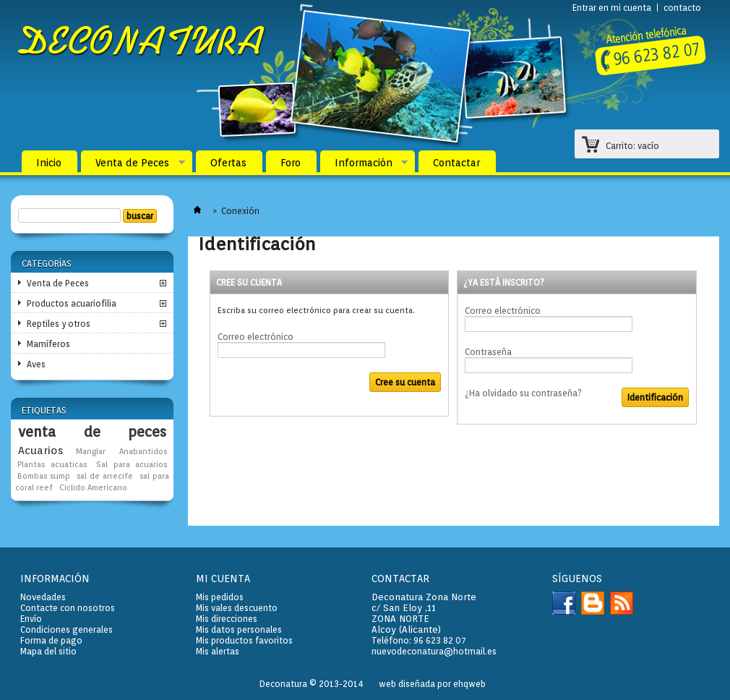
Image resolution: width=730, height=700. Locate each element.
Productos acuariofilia (72, 303)
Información (364, 166)
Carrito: (632, 146)
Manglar (91, 452)
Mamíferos (48, 344)
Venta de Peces (133, 166)
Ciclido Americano (93, 488)
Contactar (456, 163)
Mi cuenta (223, 579)
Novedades (43, 597)
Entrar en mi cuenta (612, 8)
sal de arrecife (104, 476)
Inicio (49, 163)
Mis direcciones (227, 619)
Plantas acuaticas (52, 465)
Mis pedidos (220, 597)
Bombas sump (44, 476)
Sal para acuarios (132, 465)
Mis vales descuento (237, 608)
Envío (31, 619)
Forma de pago (51, 640)
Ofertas (228, 163)
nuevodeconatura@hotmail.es (434, 651)
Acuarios (40, 450)
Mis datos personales (239, 629)
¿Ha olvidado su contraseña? (523, 393)
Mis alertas (218, 651)
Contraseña (488, 352)
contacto (682, 8)
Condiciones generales (66, 629)
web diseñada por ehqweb (432, 684)
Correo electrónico (255, 337)
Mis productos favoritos (244, 640)
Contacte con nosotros (68, 608)
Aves (36, 364)
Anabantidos (143, 452)
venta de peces (92, 432)
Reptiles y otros (59, 324)
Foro (291, 163)
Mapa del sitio (48, 651)
